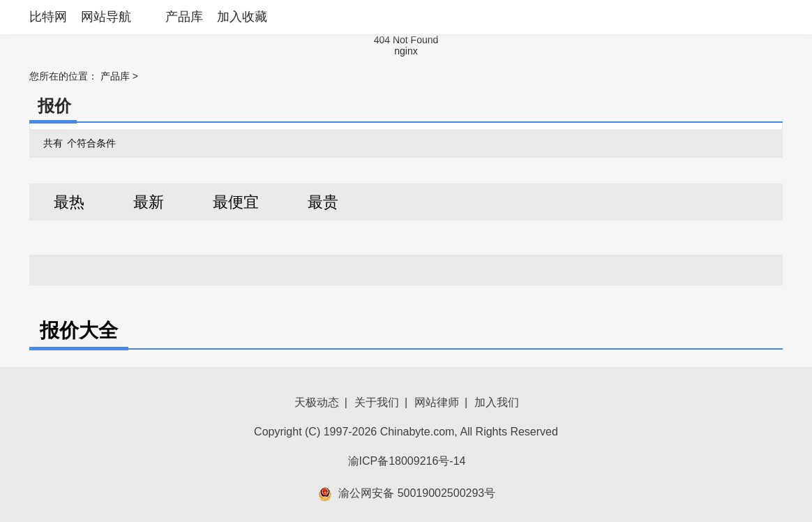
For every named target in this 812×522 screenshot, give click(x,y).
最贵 (323, 202)
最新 (149, 202)
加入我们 (497, 402)
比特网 (48, 17)
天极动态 (317, 402)
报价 (54, 106)
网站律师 (437, 402)
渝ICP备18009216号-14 (407, 461)
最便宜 (236, 202)
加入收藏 (242, 17)
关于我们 (377, 402)
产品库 (184, 17)
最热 (69, 202)
